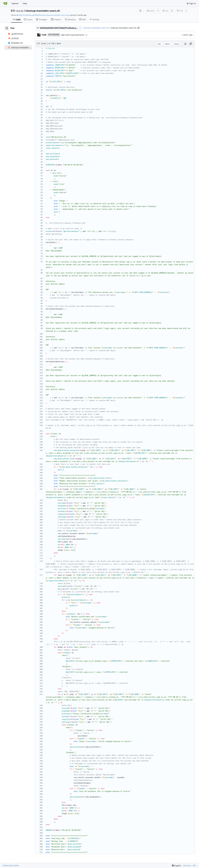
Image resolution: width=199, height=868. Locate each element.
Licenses (187, 865)
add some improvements (72, 35)
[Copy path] (138, 28)
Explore (15, 3)
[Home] (5, 3)
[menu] (177, 866)
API (194, 865)
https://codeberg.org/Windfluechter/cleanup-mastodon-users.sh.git (44, 15)
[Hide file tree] (7, 28)
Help (25, 3)
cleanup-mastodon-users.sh (43, 11)
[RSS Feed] (140, 11)
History (177, 44)
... (86, 35)
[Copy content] (191, 44)
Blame (167, 44)
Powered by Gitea (11, 865)
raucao (19, 11)
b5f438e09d (54, 35)
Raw (159, 44)
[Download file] (185, 44)
